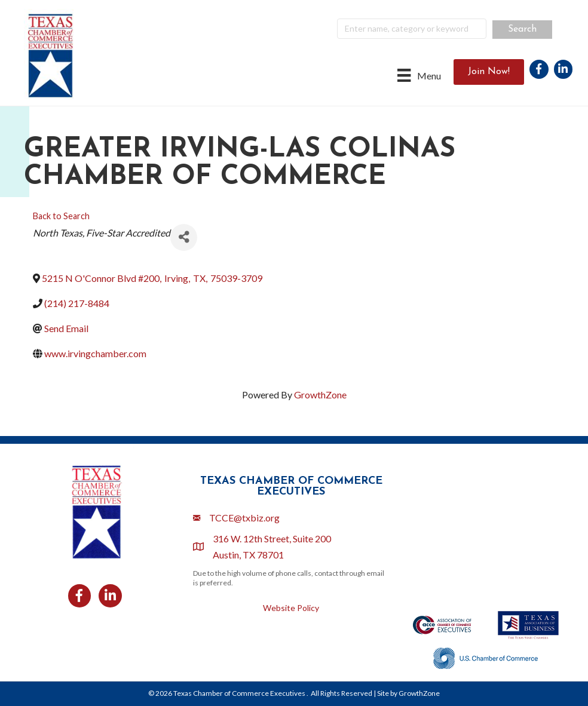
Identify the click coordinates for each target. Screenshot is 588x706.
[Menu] (419, 75)
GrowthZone (320, 395)
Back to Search (61, 216)
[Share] (184, 237)
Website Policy (291, 608)
